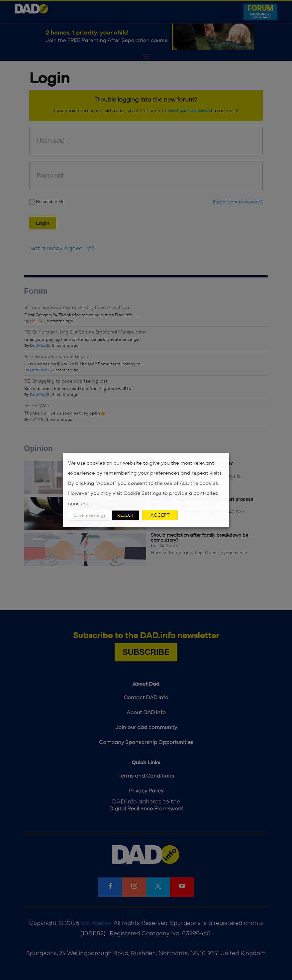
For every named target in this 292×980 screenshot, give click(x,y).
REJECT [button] (126, 516)
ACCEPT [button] (160, 515)
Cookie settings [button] (89, 516)
